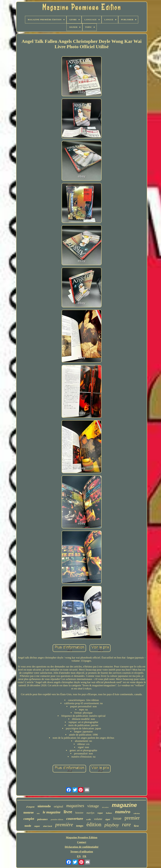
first (136, 826)
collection (137, 813)
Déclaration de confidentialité (82, 847)
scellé (89, 819)
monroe (29, 812)
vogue (100, 813)
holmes (109, 813)
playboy (112, 825)
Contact (82, 842)
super (37, 826)
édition (94, 824)
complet (29, 819)
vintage (93, 806)
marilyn (90, 813)
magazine (124, 805)
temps (80, 826)
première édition (57, 819)
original (58, 806)
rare (126, 825)
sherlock (48, 826)
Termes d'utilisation (82, 852)
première (64, 825)
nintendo (44, 806)
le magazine (52, 812)
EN (79, 856)
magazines (75, 806)
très (38, 813)
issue (117, 818)
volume (98, 819)
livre (68, 812)
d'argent (30, 807)
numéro (123, 812)
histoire (79, 813)
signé (108, 819)
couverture (75, 819)
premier (132, 818)
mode (28, 826)
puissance (42, 819)
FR (85, 856)
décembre (105, 807)
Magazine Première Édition (82, 837)
